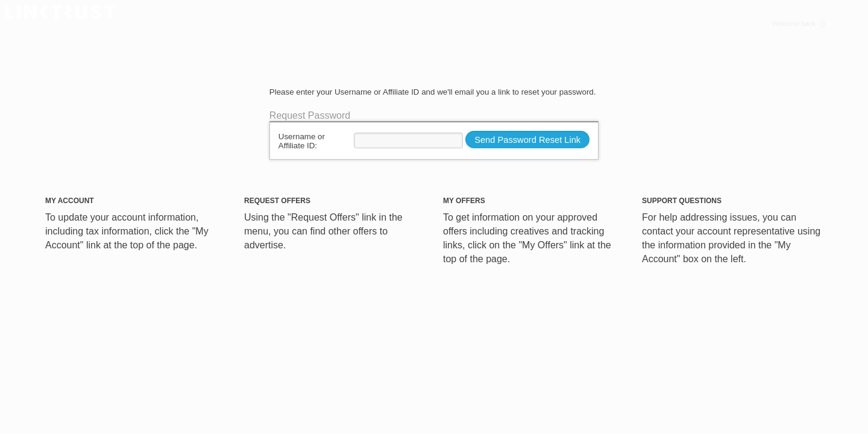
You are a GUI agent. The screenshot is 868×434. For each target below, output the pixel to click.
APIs (653, 12)
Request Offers (713, 12)
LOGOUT (845, 23)
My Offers (786, 12)
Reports (842, 12)
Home (552, 12)
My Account (604, 12)
